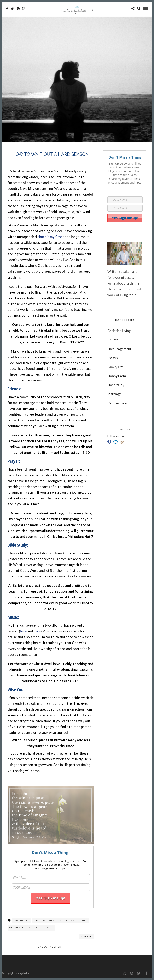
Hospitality (116, 385)
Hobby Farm (117, 376)
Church (113, 340)
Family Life (115, 367)
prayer (48, 928)
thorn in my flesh (50, 237)
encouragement (45, 921)
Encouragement (51, 947)
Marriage (114, 394)
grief (84, 921)
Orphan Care (117, 403)
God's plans (68, 921)
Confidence (22, 921)
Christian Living (119, 331)
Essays (113, 358)
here (23, 631)
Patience (34, 928)
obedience (17, 928)
